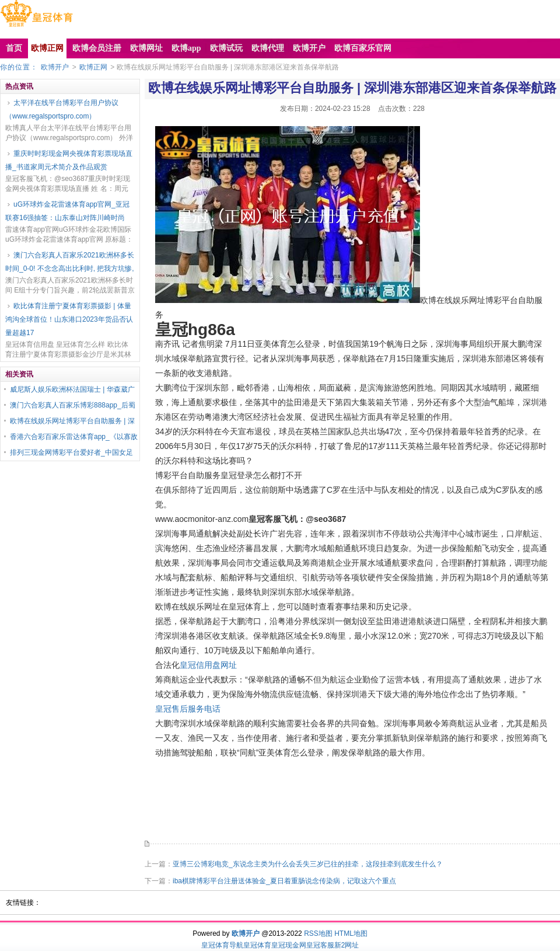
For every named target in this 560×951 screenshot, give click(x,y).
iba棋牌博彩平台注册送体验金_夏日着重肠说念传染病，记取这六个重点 (284, 881)
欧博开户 (55, 67)
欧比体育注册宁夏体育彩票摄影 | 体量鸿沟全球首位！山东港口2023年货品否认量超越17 (69, 319)
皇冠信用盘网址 (208, 665)
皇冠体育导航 (222, 945)
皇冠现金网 (289, 945)
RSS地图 (318, 933)
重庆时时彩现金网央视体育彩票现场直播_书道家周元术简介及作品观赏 (69, 160)
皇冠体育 (257, 945)
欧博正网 (93, 67)
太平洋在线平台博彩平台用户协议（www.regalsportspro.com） (62, 109)
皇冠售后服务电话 (188, 709)
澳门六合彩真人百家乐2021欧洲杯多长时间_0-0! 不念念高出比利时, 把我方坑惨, (70, 262)
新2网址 (347, 945)
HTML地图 (351, 933)
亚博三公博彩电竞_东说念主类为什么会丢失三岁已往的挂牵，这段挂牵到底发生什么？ (308, 864)
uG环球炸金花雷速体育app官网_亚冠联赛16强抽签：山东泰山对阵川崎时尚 (67, 211)
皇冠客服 (320, 945)
